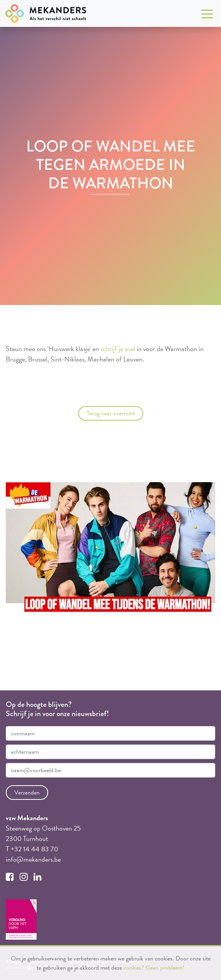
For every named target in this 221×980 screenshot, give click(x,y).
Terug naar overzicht (111, 413)
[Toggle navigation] (207, 13)
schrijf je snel (118, 349)
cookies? (134, 968)
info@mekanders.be (33, 859)
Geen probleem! (165, 968)
